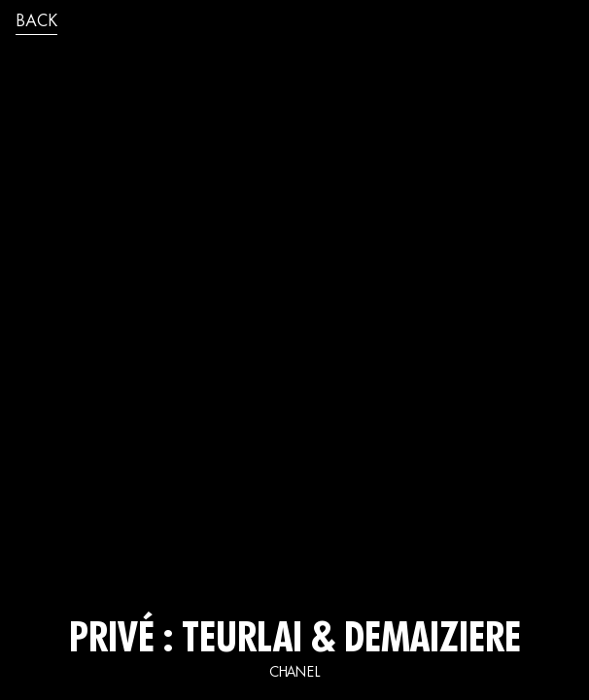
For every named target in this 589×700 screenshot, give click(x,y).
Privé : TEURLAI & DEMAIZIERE (295, 642)
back (36, 22)
